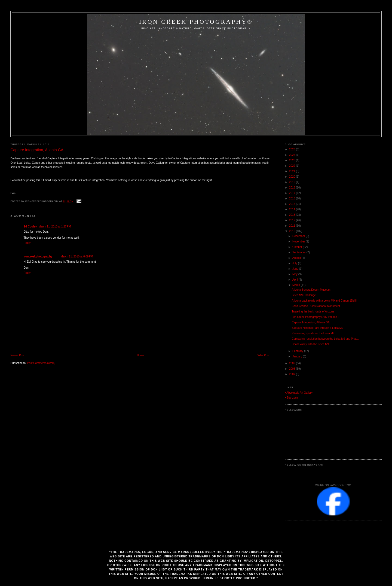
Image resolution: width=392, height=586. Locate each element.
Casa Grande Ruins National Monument (316, 306)
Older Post (263, 355)
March (297, 285)
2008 (293, 369)
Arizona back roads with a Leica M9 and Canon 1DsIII (324, 301)
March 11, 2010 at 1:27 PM (55, 227)
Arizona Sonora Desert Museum (311, 290)
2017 (293, 193)
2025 (293, 149)
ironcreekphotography (38, 256)
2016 (293, 198)
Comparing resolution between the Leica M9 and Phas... (326, 339)
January (298, 356)
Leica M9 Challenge (304, 295)
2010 (293, 231)
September (299, 252)
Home (141, 355)
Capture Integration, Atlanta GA (37, 150)
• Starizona (292, 398)
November (299, 242)
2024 (293, 155)
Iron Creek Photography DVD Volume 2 (316, 317)
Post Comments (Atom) (41, 363)
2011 (293, 226)
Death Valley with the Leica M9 (310, 344)
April (295, 280)
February (298, 351)
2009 (293, 363)
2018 (293, 188)
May (295, 274)
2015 (293, 204)
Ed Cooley (30, 227)
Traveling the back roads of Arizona (313, 312)
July (295, 263)
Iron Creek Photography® (196, 22)
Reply (27, 243)
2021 (293, 171)
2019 (293, 182)
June (296, 269)
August (297, 258)
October (298, 247)
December (299, 236)
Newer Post (17, 355)
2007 (293, 374)
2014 (293, 209)
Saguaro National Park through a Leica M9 (318, 328)
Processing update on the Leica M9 (313, 333)
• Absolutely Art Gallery (299, 393)
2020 (293, 177)
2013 (293, 215)
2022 (293, 166)
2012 (293, 220)
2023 (293, 160)
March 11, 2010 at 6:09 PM (77, 256)
